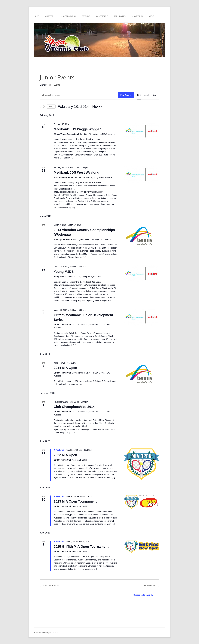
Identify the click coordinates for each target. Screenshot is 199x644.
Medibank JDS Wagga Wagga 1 (78, 129)
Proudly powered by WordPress (46, 632)
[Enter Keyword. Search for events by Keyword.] (79, 95)
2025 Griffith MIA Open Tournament (81, 547)
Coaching (86, 16)
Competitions (102, 16)
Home (36, 16)
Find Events (126, 95)
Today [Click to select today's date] (51, 107)
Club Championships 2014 (74, 407)
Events (43, 85)
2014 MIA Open (65, 368)
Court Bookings (69, 16)
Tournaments (120, 16)
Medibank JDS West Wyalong (77, 172)
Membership (50, 16)
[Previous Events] (40, 107)
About (151, 16)
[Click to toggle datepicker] (80, 107)
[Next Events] (44, 107)
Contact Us (138, 16)
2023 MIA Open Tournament (75, 501)
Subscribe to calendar (143, 595)
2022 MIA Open (65, 455)
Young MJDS (64, 272)
